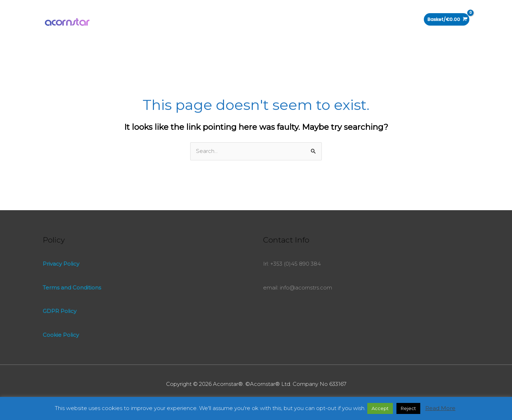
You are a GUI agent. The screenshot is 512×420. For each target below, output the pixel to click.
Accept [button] (380, 408)
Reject (408, 408)
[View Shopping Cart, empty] (447, 19)
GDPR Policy (60, 311)
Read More (440, 408)
